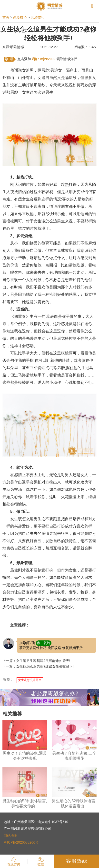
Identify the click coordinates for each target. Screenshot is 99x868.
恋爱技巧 (20, 17)
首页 (6, 17)
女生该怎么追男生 (30, 680)
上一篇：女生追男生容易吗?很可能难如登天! (36, 661)
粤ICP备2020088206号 (21, 842)
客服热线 (77, 861)
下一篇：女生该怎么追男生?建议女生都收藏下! (38, 666)
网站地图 (10, 835)
